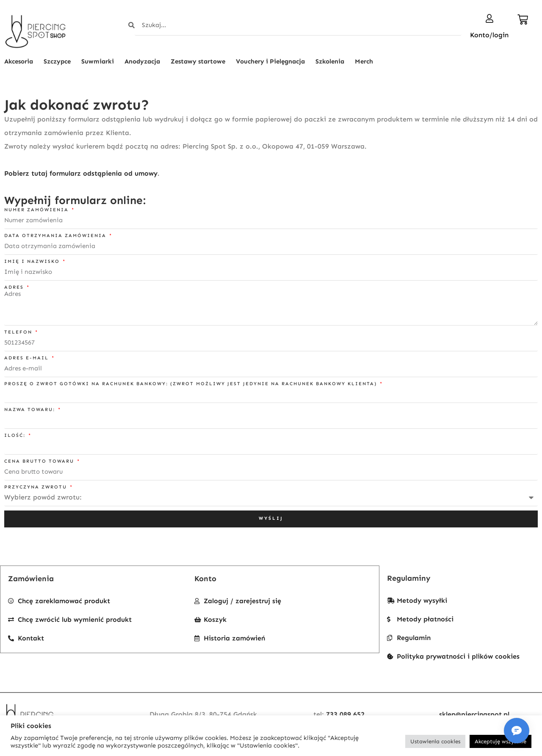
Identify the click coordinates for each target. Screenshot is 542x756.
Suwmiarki (98, 61)
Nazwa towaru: (31, 410)
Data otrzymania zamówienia (56, 236)
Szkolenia (330, 61)
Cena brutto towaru (40, 461)
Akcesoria (19, 61)
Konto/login (489, 35)
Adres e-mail (28, 358)
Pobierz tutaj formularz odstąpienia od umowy (81, 173)
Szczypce (57, 61)
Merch (364, 61)
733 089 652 (345, 714)
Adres (15, 287)
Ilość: (16, 435)
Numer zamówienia (37, 210)
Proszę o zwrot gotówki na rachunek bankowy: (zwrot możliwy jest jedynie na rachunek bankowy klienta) (192, 384)
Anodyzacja (142, 61)
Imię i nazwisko (33, 261)
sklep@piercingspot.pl (474, 714)
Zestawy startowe (198, 61)
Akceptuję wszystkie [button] (501, 741)
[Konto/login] (489, 19)
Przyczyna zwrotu (37, 487)
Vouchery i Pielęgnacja (270, 61)
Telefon (19, 332)
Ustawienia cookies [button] (435, 741)
